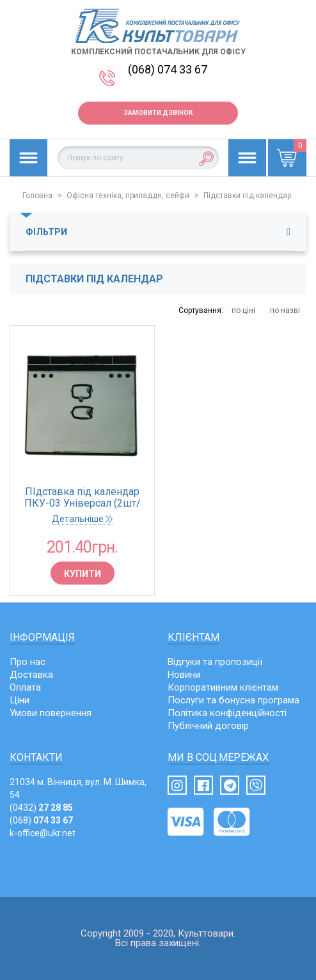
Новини (184, 675)
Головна (37, 195)
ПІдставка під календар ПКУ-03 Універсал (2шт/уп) (83, 498)
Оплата (25, 687)
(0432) (41, 808)
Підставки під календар (247, 195)
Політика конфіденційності (227, 713)
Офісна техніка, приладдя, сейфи (128, 195)
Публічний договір (208, 726)
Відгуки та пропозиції (215, 662)
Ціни (20, 700)
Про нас (28, 662)
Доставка (31, 675)
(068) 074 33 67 (168, 69)
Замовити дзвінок (158, 113)
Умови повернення (51, 713)
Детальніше (82, 519)
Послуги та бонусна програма (233, 700)
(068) (41, 820)
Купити (83, 574)
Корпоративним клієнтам (223, 687)
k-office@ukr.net (43, 833)
